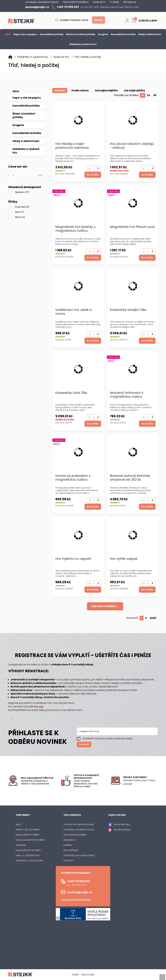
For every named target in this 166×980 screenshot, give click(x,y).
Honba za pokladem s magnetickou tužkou (73, 478)
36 (155, 95)
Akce (19, 212)
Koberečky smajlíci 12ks (128, 310)
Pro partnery (71, 850)
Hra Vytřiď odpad (124, 559)
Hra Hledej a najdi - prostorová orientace (72, 146)
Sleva (20, 217)
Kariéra (68, 845)
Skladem (22, 192)
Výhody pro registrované (79, 824)
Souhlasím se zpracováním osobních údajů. (108, 739)
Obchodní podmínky (75, 835)
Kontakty (69, 860)
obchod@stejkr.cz (80, 892)
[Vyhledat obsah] (98, 20)
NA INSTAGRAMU (122, 829)
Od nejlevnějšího (106, 90)
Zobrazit (105, 606)
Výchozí (60, 90)
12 (143, 95)
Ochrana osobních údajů (79, 829)
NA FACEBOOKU (122, 824)
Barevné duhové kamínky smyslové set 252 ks (130, 478)
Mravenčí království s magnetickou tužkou (127, 395)
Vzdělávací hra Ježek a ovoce (74, 312)
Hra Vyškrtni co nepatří (73, 559)
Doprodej (22, 207)
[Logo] (21, 22)
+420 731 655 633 (78, 881)
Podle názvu (80, 90)
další (153, 618)
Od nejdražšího (135, 90)
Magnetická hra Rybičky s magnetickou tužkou (75, 229)
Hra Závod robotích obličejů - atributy (132, 146)
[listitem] (140, 782)
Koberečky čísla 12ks (71, 393)
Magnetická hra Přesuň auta (128, 229)
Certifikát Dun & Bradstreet (79, 855)
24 (149, 95)
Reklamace (70, 840)
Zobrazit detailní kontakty (76, 899)
